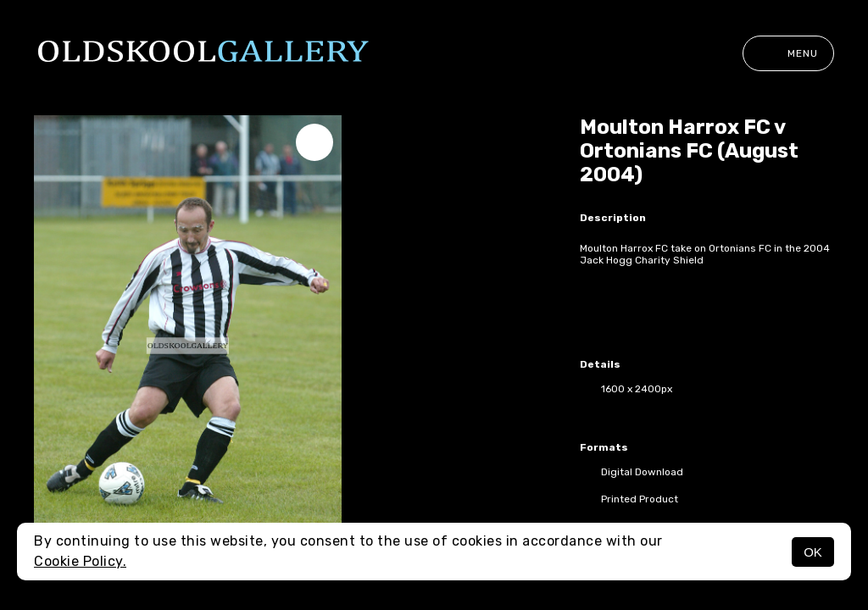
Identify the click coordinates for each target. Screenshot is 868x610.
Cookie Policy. (80, 561)
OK (813, 552)
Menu (788, 53)
